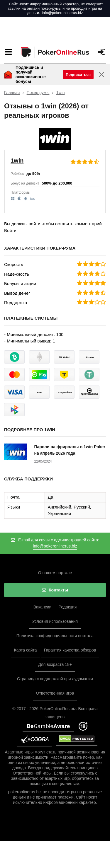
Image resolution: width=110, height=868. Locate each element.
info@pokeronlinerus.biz (62, 13)
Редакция (68, 607)
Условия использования (55, 621)
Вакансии (43, 607)
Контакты (55, 590)
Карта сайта (26, 650)
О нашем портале (55, 573)
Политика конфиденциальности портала (55, 636)
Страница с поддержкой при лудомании (55, 679)
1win (61, 93)
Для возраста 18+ (55, 664)
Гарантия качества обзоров (70, 650)
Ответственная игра (55, 693)
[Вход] (102, 52)
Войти (10, 230)
